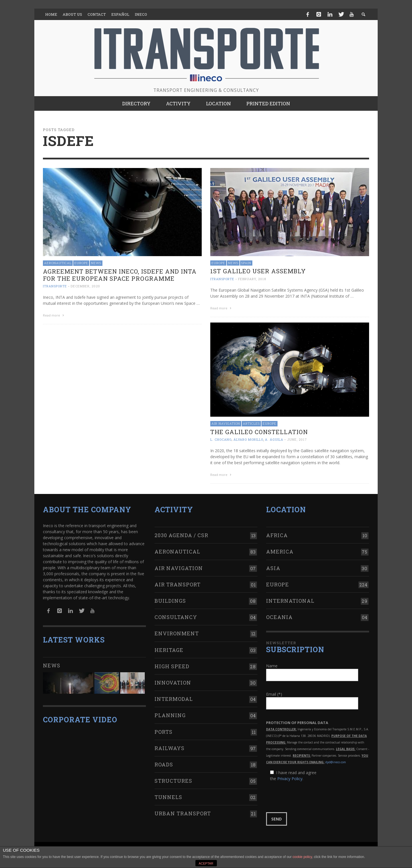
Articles (251, 423)
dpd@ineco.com (336, 762)
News (96, 263)
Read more (54, 315)
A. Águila (274, 439)
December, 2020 (85, 286)
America (280, 551)
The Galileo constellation (259, 432)
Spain (246, 263)
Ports (164, 732)
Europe (81, 263)
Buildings (170, 601)
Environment (177, 633)
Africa (277, 535)
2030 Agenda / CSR (181, 535)
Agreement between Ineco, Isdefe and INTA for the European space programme (120, 275)
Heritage (169, 650)
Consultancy (176, 617)
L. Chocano (221, 439)
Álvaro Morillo (248, 439)
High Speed (172, 666)
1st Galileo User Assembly (258, 271)
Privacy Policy (290, 779)
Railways (170, 748)
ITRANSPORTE (55, 286)
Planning (170, 715)
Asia (273, 568)
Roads (164, 764)
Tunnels (168, 797)
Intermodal (174, 699)
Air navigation (226, 423)
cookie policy (302, 857)
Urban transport (183, 813)
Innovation (173, 683)
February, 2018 (252, 279)
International (290, 601)
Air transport (178, 584)
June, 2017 (297, 439)
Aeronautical (58, 263)
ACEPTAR (206, 863)
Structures (173, 781)
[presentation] (310, 797)
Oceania (279, 617)
